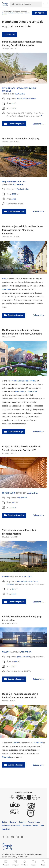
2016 (14, 507)
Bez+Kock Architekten (27, 99)
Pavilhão (7, 91)
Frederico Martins (25, 582)
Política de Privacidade (16, 13)
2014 (14, 594)
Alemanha (20, 94)
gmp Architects (24, 657)
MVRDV (5, 279)
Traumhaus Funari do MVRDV (23, 381)
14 (13, 589)
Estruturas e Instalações (15, 88)
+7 (41, 116)
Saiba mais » (38, 124)
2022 (14, 199)
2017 (14, 666)
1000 (14, 194)
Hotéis (6, 577)
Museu (5, 652)
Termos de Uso (6, 13)
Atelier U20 (22, 498)
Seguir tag (10, 34)
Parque (33, 88)
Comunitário (8, 493)
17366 (15, 662)
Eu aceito (39, 13)
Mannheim (7, 289)
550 (14, 503)
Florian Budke (23, 189)
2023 (14, 108)
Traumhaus (38, 743)
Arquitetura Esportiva (14, 182)
